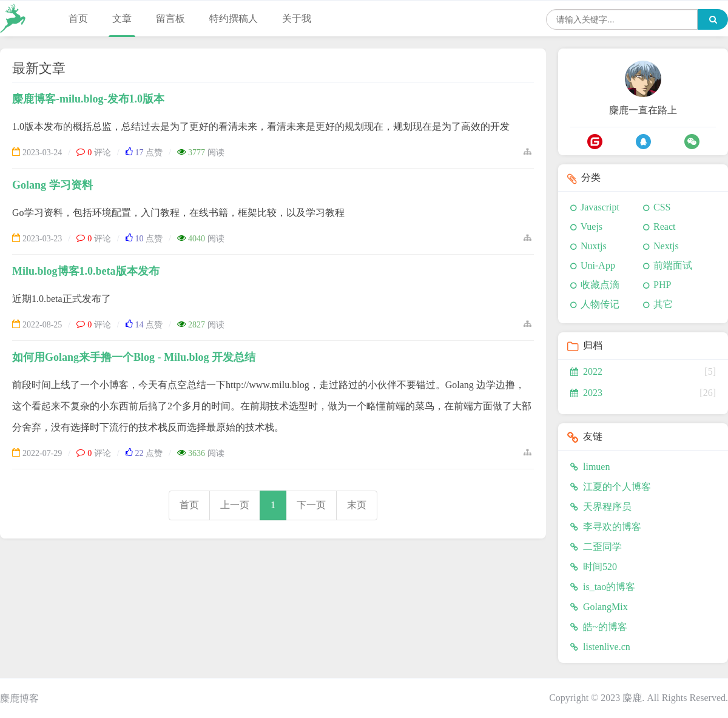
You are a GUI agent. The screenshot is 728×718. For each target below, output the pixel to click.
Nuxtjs (594, 246)
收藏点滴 (600, 285)
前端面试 (673, 265)
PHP (662, 285)
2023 (586, 393)
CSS (662, 207)
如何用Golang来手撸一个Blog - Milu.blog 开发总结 (134, 357)
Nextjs (666, 246)
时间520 (594, 567)
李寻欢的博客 (606, 527)
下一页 (311, 505)
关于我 (297, 18)
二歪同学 (596, 547)
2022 (586, 371)
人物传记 (600, 304)
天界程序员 (601, 507)
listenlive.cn (600, 647)
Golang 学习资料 (52, 185)
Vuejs (591, 226)
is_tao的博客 (603, 587)
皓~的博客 (599, 627)
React (664, 226)
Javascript (600, 207)
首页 (78, 18)
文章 (122, 18)
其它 (663, 304)
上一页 (235, 505)
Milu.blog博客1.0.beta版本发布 (86, 271)
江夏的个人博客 (611, 487)
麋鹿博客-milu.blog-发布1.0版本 (88, 99)
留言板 (170, 18)
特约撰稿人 (234, 18)
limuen (590, 467)
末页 (357, 505)
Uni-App (598, 265)
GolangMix (599, 607)
